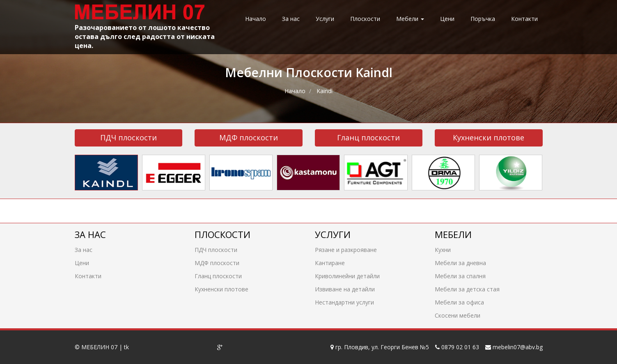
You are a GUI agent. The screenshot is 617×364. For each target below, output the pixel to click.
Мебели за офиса (459, 302)
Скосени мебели (458, 315)
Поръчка (483, 19)
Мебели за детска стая (467, 289)
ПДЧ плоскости (128, 137)
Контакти (524, 19)
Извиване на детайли (345, 289)
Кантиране (330, 262)
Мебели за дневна (460, 262)
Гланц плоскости (368, 137)
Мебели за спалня (460, 276)
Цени (447, 19)
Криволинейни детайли (347, 276)
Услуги (325, 19)
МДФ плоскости (249, 137)
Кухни (443, 249)
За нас (291, 19)
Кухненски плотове (489, 137)
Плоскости (365, 19)
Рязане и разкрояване (346, 249)
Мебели (410, 19)
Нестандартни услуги (344, 302)
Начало (256, 19)
